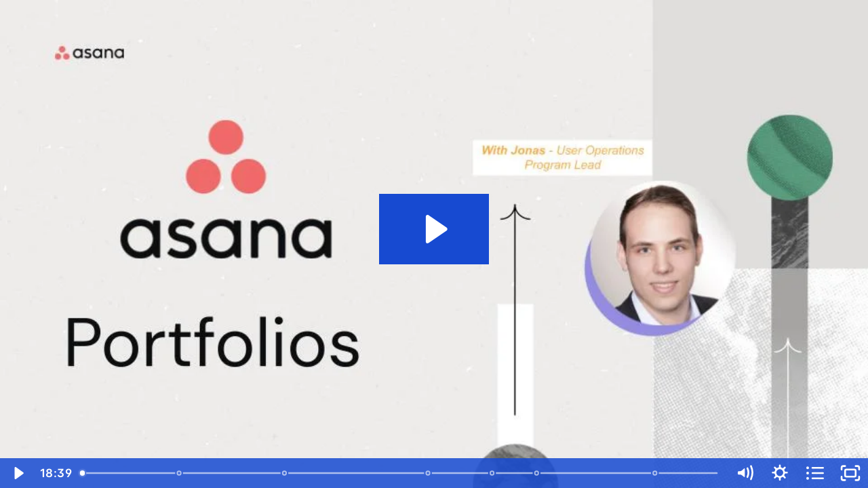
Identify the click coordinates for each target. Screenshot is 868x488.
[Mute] (745, 473)
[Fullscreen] (850, 473)
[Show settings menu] (780, 473)
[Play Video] (18, 473)
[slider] (400, 473)
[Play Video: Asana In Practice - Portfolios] (434, 229)
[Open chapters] (815, 473)
